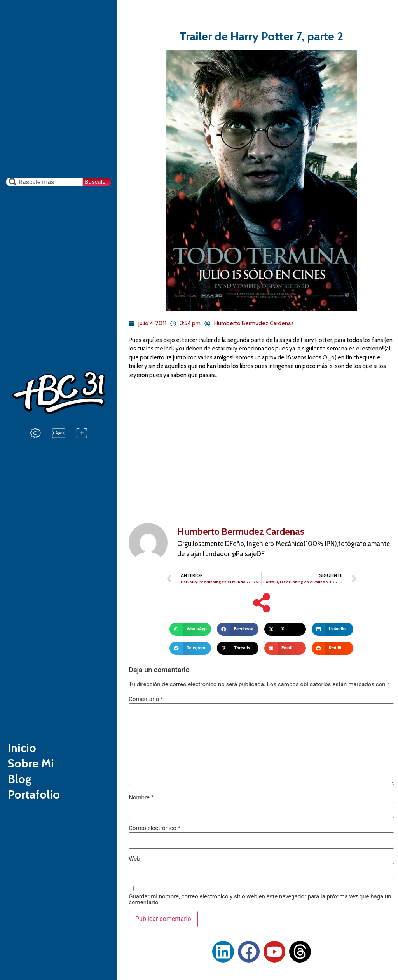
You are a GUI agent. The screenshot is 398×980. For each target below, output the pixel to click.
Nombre (141, 798)
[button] (190, 629)
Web (134, 859)
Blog (20, 779)
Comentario (146, 699)
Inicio (22, 748)
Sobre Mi (31, 763)
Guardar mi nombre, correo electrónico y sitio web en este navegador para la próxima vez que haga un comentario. (260, 900)
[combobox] (44, 182)
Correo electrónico (154, 828)
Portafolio (34, 794)
